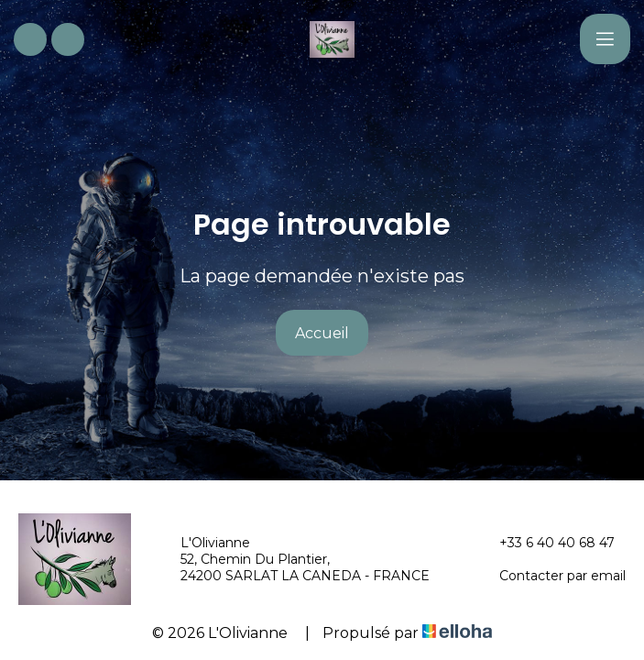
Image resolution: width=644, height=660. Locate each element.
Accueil (322, 333)
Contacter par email (552, 576)
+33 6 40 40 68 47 (546, 543)
